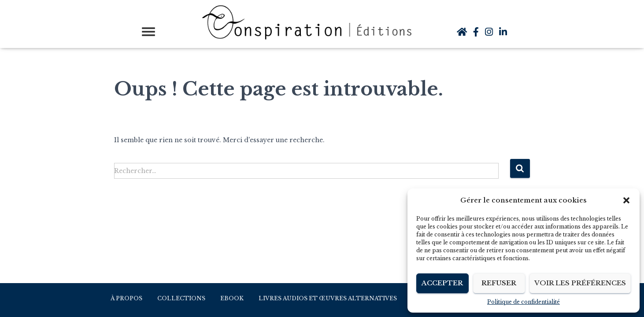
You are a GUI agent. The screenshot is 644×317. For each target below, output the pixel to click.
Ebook (232, 298)
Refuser (499, 283)
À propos (126, 298)
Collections (181, 298)
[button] (626, 200)
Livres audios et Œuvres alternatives (328, 298)
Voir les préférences (580, 283)
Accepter (442, 283)
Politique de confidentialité (524, 302)
